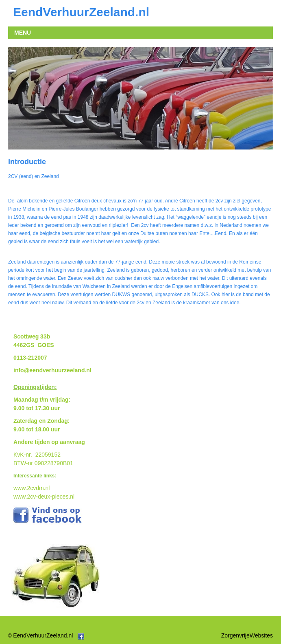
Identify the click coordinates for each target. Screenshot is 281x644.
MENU (23, 33)
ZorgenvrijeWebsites (247, 635)
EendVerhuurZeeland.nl (43, 635)
